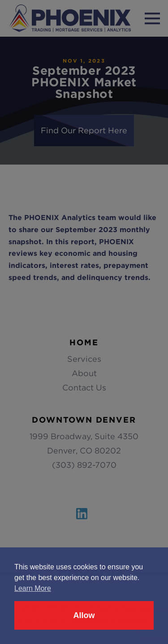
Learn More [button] (33, 588)
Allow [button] (84, 615)
